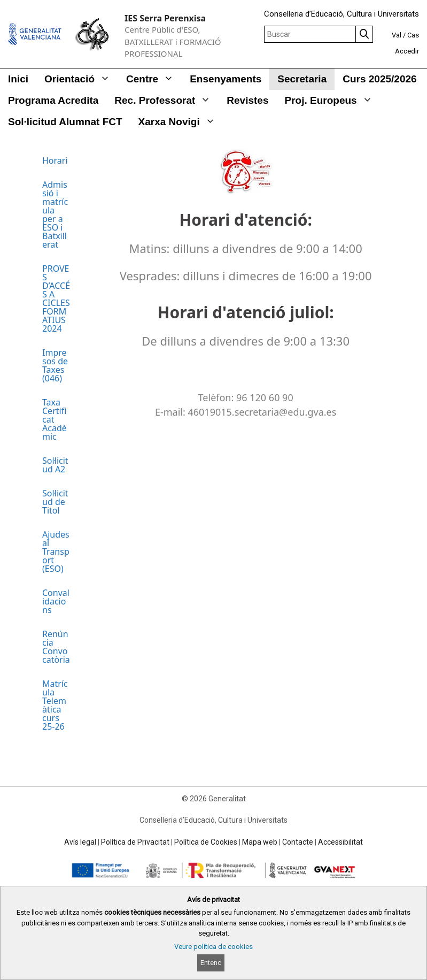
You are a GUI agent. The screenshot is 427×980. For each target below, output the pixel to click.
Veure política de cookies (213, 947)
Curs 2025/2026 (379, 79)
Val (397, 35)
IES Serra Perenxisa (165, 18)
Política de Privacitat (135, 842)
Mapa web (260, 842)
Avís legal (80, 842)
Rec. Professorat (166, 101)
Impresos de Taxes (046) (55, 365)
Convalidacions (56, 601)
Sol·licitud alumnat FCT (65, 122)
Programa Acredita (53, 100)
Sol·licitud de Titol (55, 502)
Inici (18, 79)
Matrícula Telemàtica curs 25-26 (55, 705)
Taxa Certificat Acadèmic (55, 419)
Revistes (247, 100)
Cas (413, 35)
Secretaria (302, 79)
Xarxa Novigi (181, 122)
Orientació (81, 79)
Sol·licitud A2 (55, 465)
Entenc (211, 963)
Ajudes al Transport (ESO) (56, 552)
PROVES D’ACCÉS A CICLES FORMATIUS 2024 (56, 298)
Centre (154, 79)
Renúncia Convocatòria (56, 647)
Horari (55, 160)
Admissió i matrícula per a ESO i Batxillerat (55, 215)
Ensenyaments (226, 79)
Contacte (298, 842)
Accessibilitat (340, 842)
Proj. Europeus (333, 101)
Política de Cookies (206, 842)
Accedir (407, 51)
